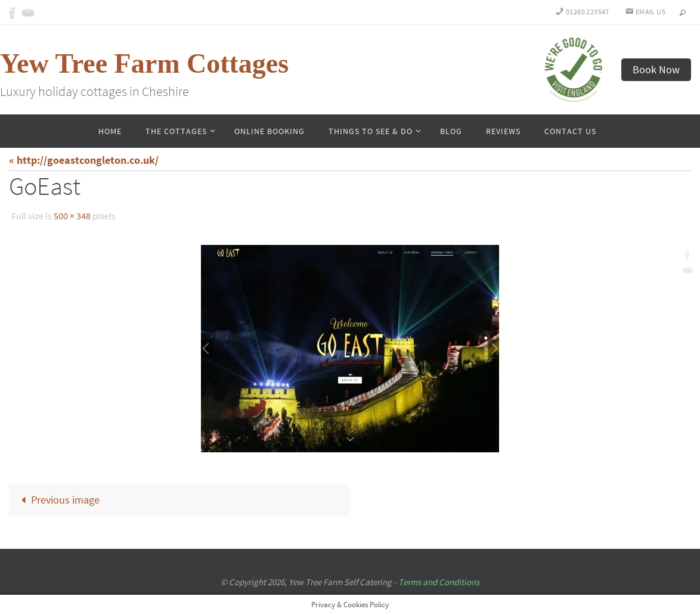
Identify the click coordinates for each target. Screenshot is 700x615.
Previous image (57, 500)
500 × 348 (72, 216)
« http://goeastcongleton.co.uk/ (84, 160)
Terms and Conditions (439, 582)
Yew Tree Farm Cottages (144, 63)
